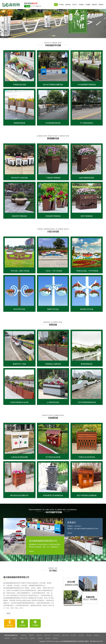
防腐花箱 (39, 635)
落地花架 (96, 635)
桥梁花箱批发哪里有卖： (12, 635)
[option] (10, 623)
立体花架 (81, 5)
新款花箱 (68, 5)
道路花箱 (89, 635)
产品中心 (75, 5)
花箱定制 (48, 638)
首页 (56, 5)
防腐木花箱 (47, 635)
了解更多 (9, 613)
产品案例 (88, 5)
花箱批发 (40, 638)
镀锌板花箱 (56, 635)
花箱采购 (7, 638)
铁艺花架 (81, 635)
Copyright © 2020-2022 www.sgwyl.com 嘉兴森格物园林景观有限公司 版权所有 (62, 641)
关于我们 (61, 5)
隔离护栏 (31, 635)
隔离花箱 (24, 635)
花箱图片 (55, 638)
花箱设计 (15, 638)
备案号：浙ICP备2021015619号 (94, 641)
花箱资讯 (94, 5)
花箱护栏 (32, 638)
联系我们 (101, 5)
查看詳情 (32, 551)
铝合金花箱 (65, 635)
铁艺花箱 (74, 635)
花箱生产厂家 (24, 638)
